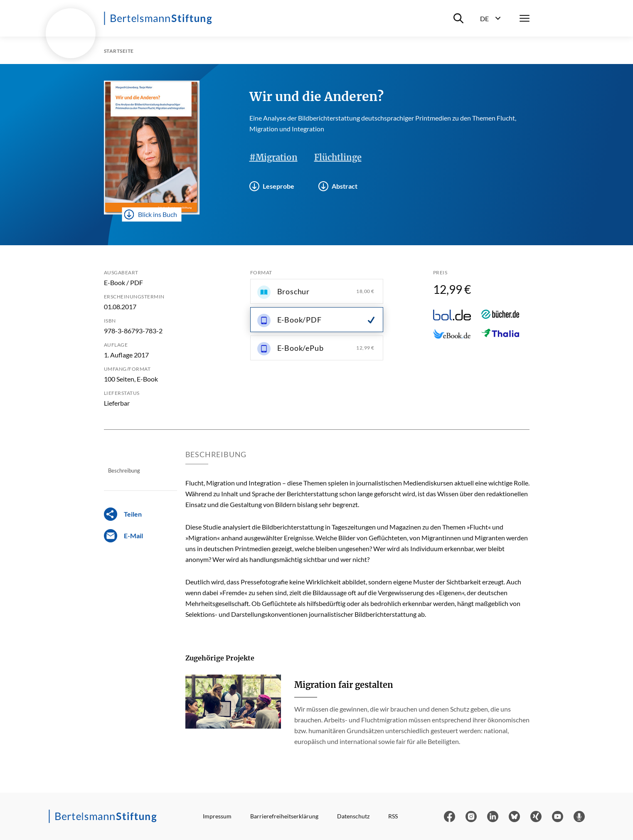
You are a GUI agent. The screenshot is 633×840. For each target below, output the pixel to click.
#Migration (273, 157)
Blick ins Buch (150, 214)
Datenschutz (353, 816)
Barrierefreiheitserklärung (284, 816)
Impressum (217, 816)
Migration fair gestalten (344, 685)
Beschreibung (124, 470)
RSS (393, 816)
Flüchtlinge (338, 157)
